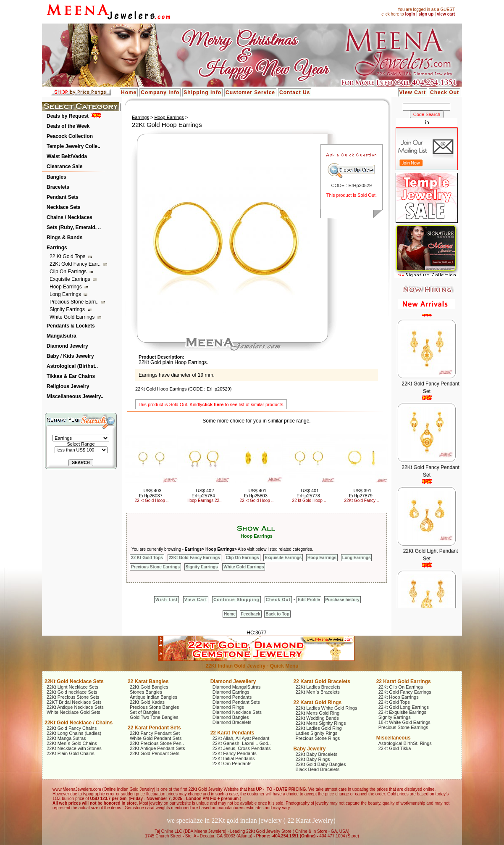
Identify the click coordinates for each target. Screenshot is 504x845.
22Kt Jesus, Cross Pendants (242, 748)
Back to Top (277, 614)
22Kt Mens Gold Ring (318, 713)
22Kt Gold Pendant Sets (155, 753)
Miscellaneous (394, 738)
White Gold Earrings (73, 317)
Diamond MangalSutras (237, 687)
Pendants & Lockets (71, 326)
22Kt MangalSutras (66, 738)
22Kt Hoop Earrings (399, 697)
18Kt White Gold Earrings (404, 722)
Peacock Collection (70, 136)
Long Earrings (66, 294)
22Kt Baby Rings (313, 759)
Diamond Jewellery (233, 681)
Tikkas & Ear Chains (71, 376)
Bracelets (58, 187)
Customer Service (250, 92)
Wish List (167, 600)
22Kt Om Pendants (232, 763)
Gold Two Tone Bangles (154, 717)
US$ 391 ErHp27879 (361, 493)
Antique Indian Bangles (154, 697)
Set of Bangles (145, 712)
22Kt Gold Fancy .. (362, 500)
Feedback (251, 614)
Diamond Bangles (231, 717)
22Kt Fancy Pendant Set (155, 733)
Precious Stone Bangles (154, 707)
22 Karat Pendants (232, 733)
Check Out (445, 92)
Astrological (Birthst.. (72, 366)
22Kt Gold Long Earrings (404, 707)
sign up (426, 14)
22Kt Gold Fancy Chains (72, 728)
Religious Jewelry (68, 386)
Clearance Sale (64, 166)
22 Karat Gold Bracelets (322, 681)
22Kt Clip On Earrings (401, 687)
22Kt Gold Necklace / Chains (79, 723)
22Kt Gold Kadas (147, 702)
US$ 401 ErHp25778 (308, 493)
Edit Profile (309, 600)
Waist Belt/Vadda (67, 156)
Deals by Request (68, 116)
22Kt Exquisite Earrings (402, 712)
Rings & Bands (64, 238)
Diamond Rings (228, 707)
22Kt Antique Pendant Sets (157, 748)
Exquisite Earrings (71, 279)
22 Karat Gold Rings (318, 702)
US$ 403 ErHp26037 (151, 493)
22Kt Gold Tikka (395, 748)
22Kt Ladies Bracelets (318, 687)
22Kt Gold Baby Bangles (321, 764)
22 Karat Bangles (148, 681)
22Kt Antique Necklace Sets (75, 707)
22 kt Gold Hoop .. (152, 500)
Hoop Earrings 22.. (204, 500)
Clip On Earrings (69, 272)
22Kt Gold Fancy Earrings (194, 558)
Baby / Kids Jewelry (70, 356)
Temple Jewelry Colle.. (73, 146)
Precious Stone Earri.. (75, 302)
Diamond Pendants (232, 697)
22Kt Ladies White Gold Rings (327, 708)
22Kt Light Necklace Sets (72, 687)
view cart (446, 14)
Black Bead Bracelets (318, 769)
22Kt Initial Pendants (234, 758)
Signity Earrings (68, 309)
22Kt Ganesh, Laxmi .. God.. (242, 743)
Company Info (160, 92)
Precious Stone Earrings (155, 567)
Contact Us (295, 92)
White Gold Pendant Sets (156, 738)
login (410, 14)
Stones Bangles (146, 692)
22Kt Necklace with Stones (74, 748)
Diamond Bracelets (232, 722)
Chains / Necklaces (70, 217)
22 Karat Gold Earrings (404, 681)
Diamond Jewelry (67, 346)
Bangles (56, 177)
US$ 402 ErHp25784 (203, 493)
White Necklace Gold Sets (73, 712)
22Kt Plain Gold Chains (71, 753)
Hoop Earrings (66, 287)
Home (129, 92)
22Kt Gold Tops (394, 702)
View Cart (413, 92)
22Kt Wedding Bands (317, 718)
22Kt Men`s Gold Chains (72, 743)
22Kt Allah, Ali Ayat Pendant (241, 738)
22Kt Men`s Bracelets (318, 692)
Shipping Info (202, 92)
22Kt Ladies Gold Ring (319, 728)
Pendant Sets (63, 197)
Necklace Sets (64, 207)
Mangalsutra (62, 336)
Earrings (57, 248)
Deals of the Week (68, 126)
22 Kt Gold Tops (68, 256)
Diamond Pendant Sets (236, 702)
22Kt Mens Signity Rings (321, 723)
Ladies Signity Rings (317, 733)
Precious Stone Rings (318, 738)
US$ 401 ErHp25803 (256, 493)
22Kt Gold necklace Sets (72, 692)
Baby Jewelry (310, 749)
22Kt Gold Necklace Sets (74, 681)
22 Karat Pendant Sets (154, 728)
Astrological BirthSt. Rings (405, 743)
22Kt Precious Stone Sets (73, 697)
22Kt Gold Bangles (149, 687)
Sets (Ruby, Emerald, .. (74, 227)
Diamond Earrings (231, 692)
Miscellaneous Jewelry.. (75, 396)
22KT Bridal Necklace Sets (74, 702)
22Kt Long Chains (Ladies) (74, 733)
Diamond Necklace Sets (237, 712)
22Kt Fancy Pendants (235, 753)
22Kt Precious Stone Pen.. (157, 743)
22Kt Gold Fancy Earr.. (76, 264)
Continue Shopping (236, 600)
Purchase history (343, 600)
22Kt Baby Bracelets (317, 754)
